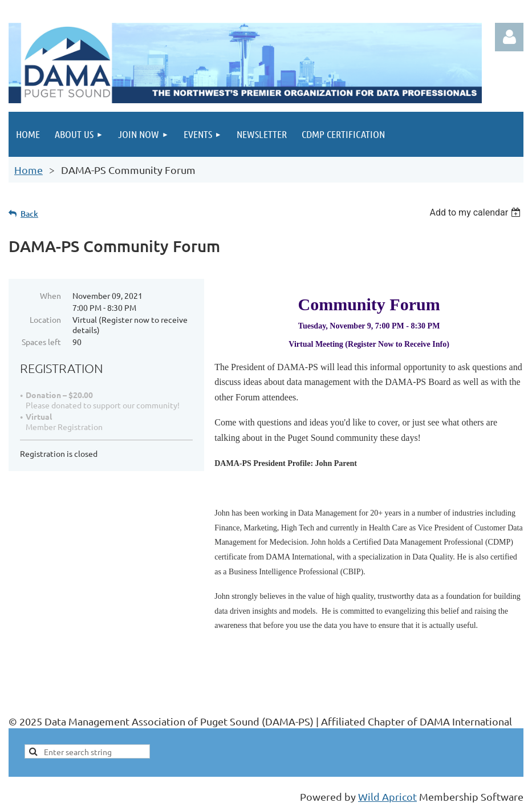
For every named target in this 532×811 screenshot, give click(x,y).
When (50, 295)
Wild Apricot (387, 796)
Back (29, 214)
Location (45, 319)
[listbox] (476, 212)
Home (29, 170)
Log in (509, 37)
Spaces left (41, 342)
